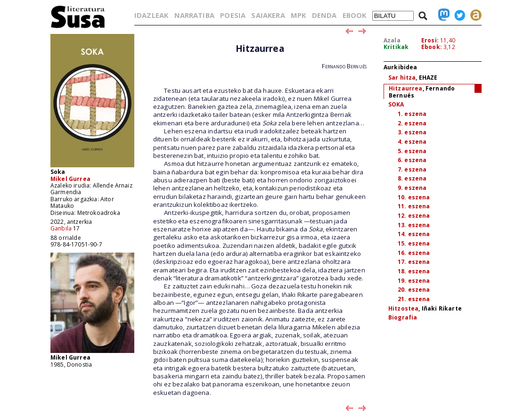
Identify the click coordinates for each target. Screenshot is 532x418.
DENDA (324, 15)
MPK (298, 15)
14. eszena (414, 234)
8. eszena (412, 178)
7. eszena (412, 169)
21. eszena (414, 299)
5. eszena (412, 151)
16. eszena (414, 253)
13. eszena (414, 225)
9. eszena (412, 188)
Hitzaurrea (406, 88)
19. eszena (414, 281)
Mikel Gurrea (70, 179)
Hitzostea (403, 308)
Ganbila (61, 228)
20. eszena (414, 290)
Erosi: (430, 40)
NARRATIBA (194, 15)
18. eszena (414, 271)
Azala (392, 40)
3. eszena (412, 132)
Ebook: (432, 47)
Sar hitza (402, 78)
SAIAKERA (268, 15)
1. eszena (412, 114)
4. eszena (412, 142)
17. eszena (414, 262)
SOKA (396, 104)
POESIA (233, 15)
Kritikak (396, 47)
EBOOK (355, 15)
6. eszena (412, 160)
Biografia (403, 317)
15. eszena (414, 243)
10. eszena (414, 197)
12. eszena (414, 216)
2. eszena (412, 123)
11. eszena (414, 206)
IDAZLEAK (151, 15)
